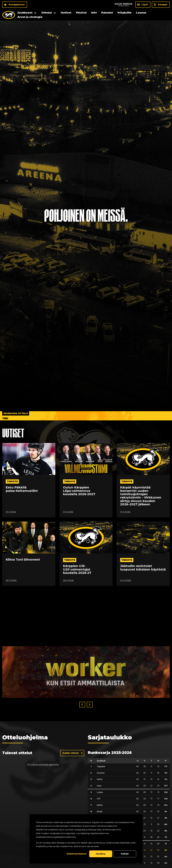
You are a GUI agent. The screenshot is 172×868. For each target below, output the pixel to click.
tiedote (12, 481)
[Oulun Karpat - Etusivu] (9, 15)
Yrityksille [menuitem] (124, 13)
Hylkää (125, 854)
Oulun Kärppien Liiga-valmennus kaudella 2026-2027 (79, 491)
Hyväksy (101, 854)
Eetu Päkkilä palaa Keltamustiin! (22, 489)
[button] (82, 705)
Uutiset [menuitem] (66, 13)
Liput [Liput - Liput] (145, 5)
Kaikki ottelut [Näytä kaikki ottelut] (71, 753)
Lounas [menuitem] (141, 13)
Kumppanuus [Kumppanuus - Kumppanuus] (17, 5)
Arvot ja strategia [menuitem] (30, 17)
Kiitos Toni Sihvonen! (23, 560)
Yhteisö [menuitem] (81, 13)
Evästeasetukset (77, 854)
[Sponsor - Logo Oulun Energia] (123, 5)
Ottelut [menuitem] (47, 13)
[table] (129, 812)
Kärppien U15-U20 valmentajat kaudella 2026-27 (77, 569)
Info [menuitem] (94, 13)
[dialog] (86, 839)
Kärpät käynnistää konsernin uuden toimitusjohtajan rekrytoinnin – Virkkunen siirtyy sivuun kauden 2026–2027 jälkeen (141, 496)
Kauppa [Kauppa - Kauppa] (163, 5)
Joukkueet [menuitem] (25, 13)
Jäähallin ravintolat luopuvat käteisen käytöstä (143, 568)
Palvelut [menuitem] (107, 13)
